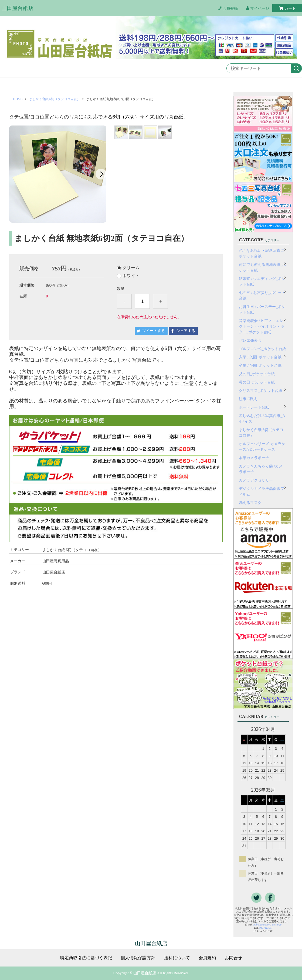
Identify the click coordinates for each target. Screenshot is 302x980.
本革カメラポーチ (254, 458)
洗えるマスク (250, 503)
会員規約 (207, 958)
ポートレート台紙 (254, 407)
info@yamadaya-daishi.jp (267, 925)
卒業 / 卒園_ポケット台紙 (260, 366)
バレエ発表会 (250, 340)
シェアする (186, 331)
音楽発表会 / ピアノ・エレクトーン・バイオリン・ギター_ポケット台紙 (262, 326)
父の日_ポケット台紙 (257, 374)
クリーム (131, 268)
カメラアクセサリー (256, 480)
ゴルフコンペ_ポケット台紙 (262, 349)
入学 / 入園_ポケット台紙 (260, 357)
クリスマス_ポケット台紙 (261, 391)
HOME (18, 99)
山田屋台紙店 (18, 8)
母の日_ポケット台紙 (257, 382)
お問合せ (233, 958)
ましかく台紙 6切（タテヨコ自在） (55, 99)
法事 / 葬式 (248, 399)
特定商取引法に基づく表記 (86, 958)
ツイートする (154, 331)
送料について (177, 958)
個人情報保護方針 (138, 958)
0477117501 (266, 928)
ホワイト (131, 276)
